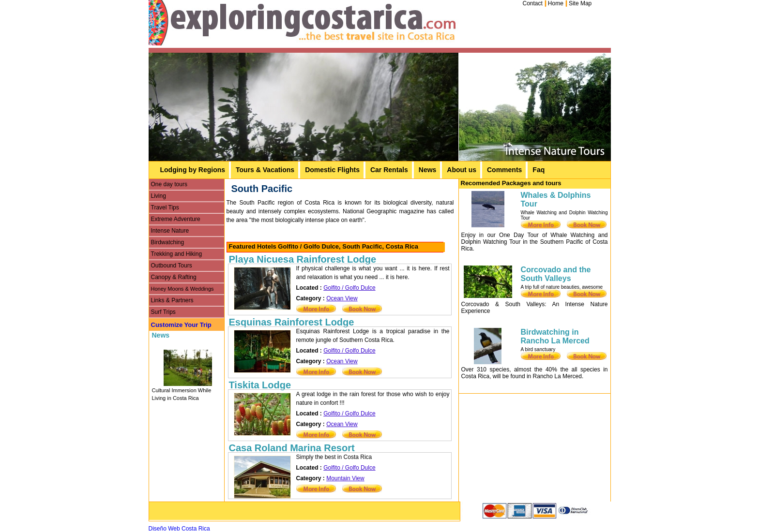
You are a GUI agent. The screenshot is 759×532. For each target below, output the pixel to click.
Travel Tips (165, 207)
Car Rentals (389, 170)
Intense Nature (170, 231)
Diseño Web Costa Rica (179, 529)
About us (462, 170)
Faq (539, 170)
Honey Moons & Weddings (182, 289)
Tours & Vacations (265, 170)
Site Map (580, 3)
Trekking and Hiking (177, 254)
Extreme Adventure (176, 219)
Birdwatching (168, 242)
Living (159, 196)
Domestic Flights (332, 170)
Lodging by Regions (193, 170)
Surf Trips (163, 312)
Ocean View (342, 298)
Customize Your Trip (181, 325)
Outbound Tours (172, 266)
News (428, 170)
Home (556, 3)
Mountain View (345, 478)
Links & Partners (172, 300)
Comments (504, 170)
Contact (533, 3)
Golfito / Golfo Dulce (349, 288)
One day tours (169, 184)
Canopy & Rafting (174, 277)
